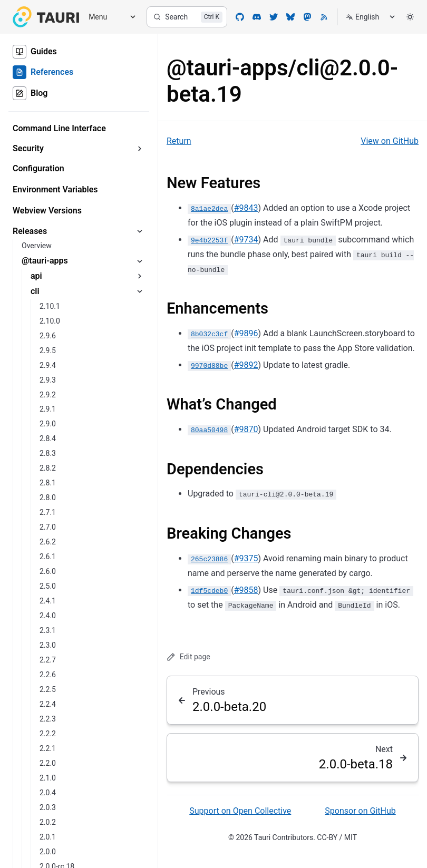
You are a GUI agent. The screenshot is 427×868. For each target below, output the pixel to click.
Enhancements (217, 308)
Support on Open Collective (240, 811)
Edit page (188, 657)
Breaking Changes (229, 533)
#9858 (246, 590)
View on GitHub (390, 141)
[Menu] (109, 17)
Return (179, 141)
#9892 (246, 365)
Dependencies (215, 469)
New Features (213, 183)
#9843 (246, 208)
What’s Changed (222, 404)
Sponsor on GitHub (360, 811)
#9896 (246, 333)
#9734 (246, 240)
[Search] (187, 17)
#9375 (246, 558)
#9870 (246, 429)
